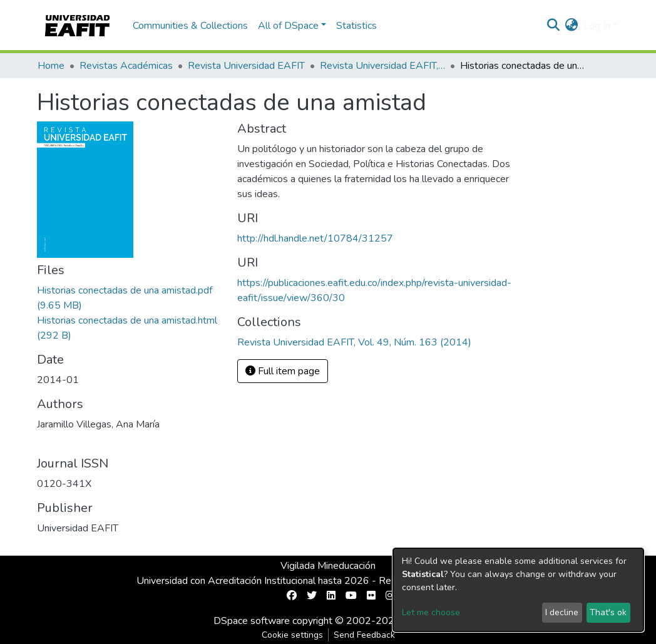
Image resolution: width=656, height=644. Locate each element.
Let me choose (431, 612)
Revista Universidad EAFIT (246, 66)
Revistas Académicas (126, 66)
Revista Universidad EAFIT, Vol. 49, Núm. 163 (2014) (382, 66)
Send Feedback (364, 635)
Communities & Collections (190, 26)
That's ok (608, 612)
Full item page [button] (283, 371)
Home (51, 66)
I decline (562, 612)
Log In (597, 26)
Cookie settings (292, 635)
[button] (572, 26)
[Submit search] (554, 26)
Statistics (356, 26)
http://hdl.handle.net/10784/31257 (315, 238)
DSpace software (252, 621)
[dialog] (518, 590)
